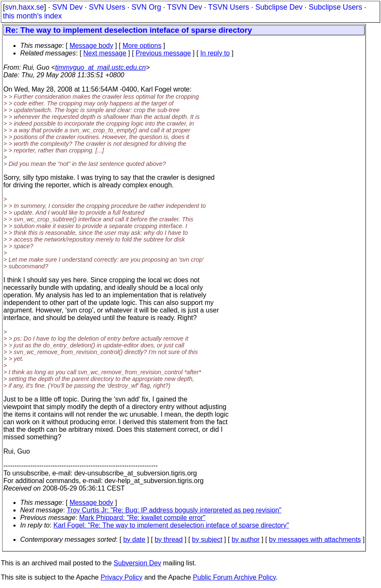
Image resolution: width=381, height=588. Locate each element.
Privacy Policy (121, 577)
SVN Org (146, 7)
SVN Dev (67, 7)
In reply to (215, 53)
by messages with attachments (315, 539)
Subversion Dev (138, 563)
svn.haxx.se (25, 7)
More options (142, 46)
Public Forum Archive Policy (234, 577)
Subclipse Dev (279, 7)
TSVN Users (229, 7)
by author (246, 539)
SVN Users (107, 7)
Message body (91, 46)
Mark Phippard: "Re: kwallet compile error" (142, 518)
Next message (105, 53)
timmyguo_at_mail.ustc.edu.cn (100, 67)
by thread (169, 539)
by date (134, 539)
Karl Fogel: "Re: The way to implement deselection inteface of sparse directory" (171, 525)
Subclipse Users (335, 7)
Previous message (163, 53)
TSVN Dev (185, 7)
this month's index (32, 16)
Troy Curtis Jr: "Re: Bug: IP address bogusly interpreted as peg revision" (174, 510)
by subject (207, 539)
